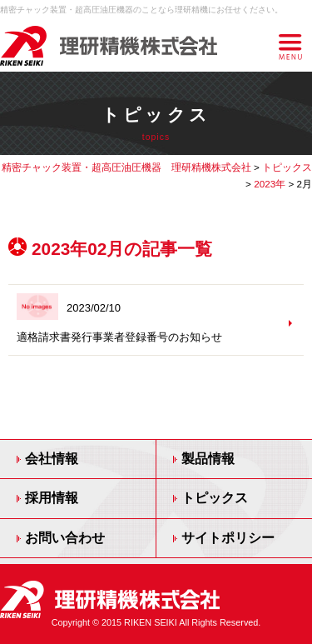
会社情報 (52, 459)
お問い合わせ (65, 538)
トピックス (215, 498)
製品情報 (208, 459)
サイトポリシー (228, 538)
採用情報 (52, 498)
